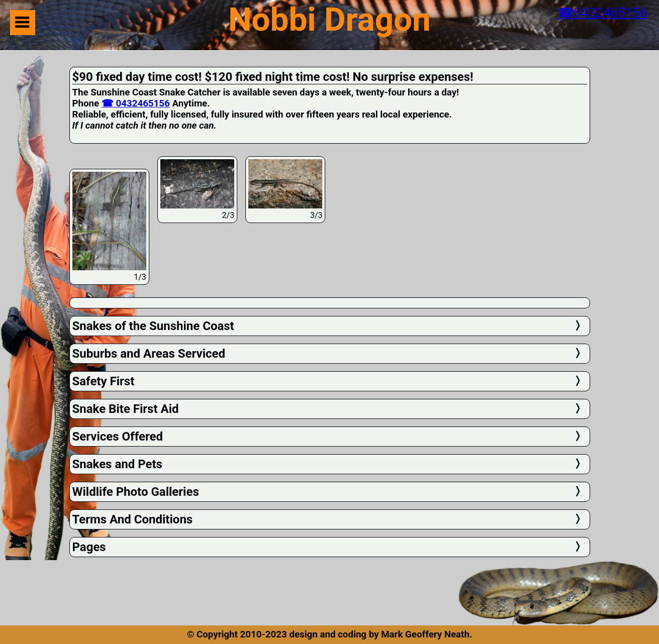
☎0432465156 (602, 13)
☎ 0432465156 (136, 103)
